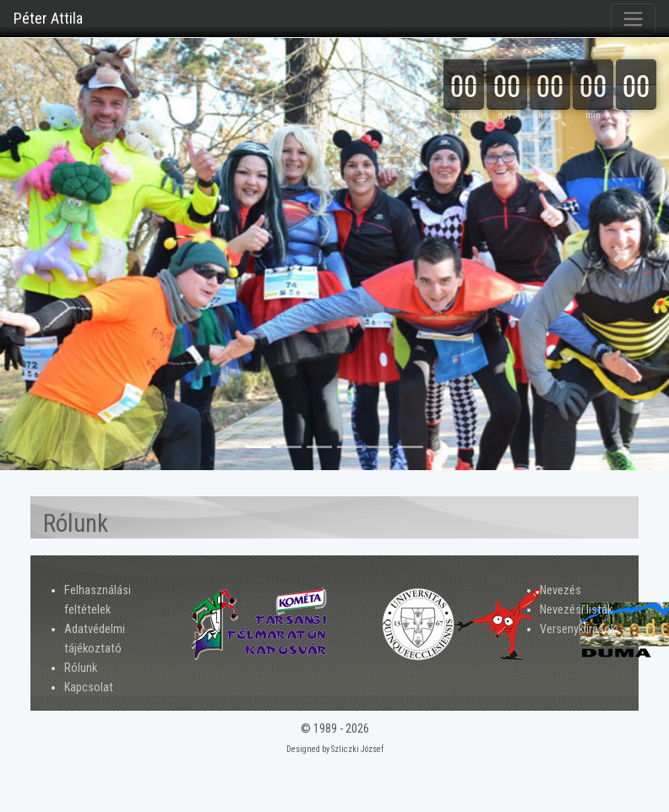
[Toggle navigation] (633, 19)
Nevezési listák (576, 610)
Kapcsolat (89, 687)
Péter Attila (48, 18)
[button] (50, 254)
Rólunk (81, 668)
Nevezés (560, 590)
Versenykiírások (578, 629)
